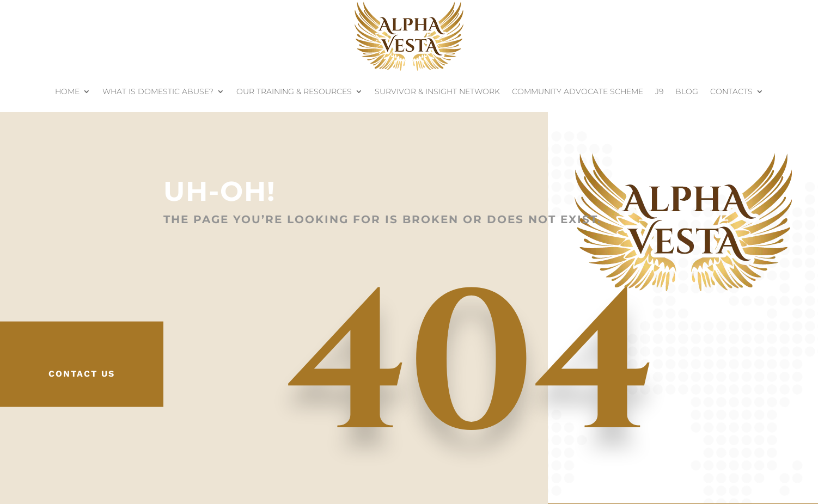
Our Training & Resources (294, 91)
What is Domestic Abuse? (158, 91)
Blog (687, 91)
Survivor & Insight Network (437, 91)
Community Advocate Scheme (578, 91)
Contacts (731, 91)
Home (67, 91)
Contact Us (82, 374)
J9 (659, 91)
